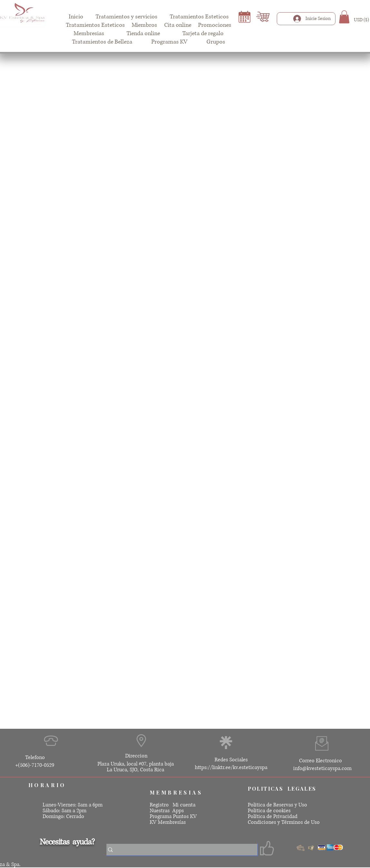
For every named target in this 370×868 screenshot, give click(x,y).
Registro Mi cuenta (173, 805)
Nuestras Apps (167, 811)
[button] (126, 17)
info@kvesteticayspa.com (322, 768)
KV (154, 822)
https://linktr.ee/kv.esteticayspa (231, 767)
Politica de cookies (269, 811)
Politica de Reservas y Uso (277, 805)
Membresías (172, 822)
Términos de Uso (300, 822)
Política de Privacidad (273, 816)
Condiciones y (265, 822)
